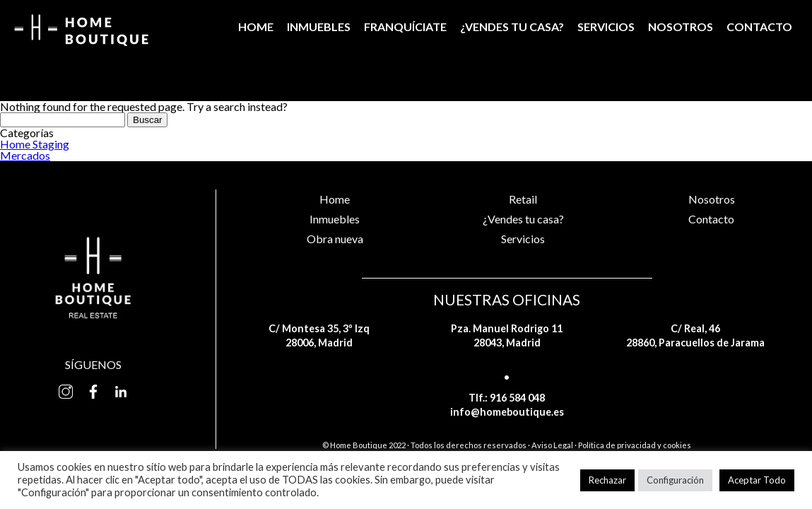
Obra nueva (335, 239)
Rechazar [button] (607, 480)
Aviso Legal (552, 445)
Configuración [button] (675, 480)
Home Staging (35, 144)
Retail (523, 199)
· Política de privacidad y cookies (633, 445)
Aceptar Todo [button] (757, 480)
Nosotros (681, 27)
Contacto (759, 27)
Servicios (606, 27)
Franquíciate (405, 27)
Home (256, 27)
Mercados (25, 155)
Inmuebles (319, 27)
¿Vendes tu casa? (512, 27)
